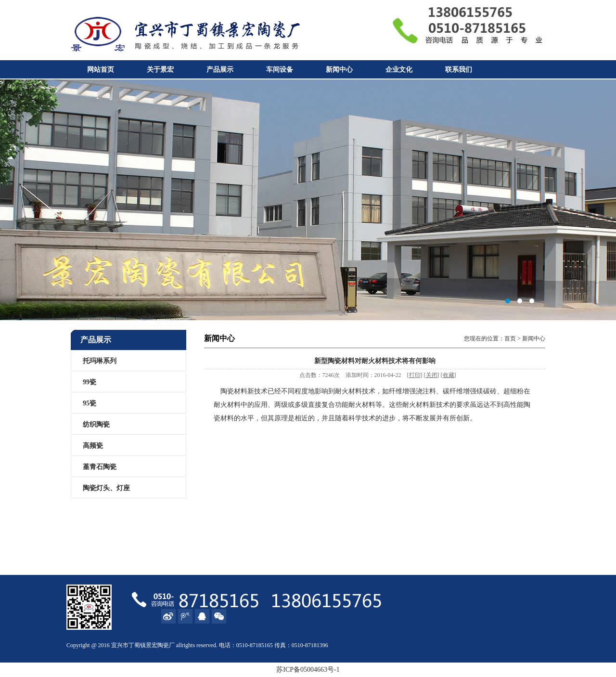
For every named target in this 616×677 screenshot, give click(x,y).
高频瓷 (93, 446)
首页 (510, 338)
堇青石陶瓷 (100, 467)
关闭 (432, 375)
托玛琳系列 (100, 361)
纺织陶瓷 (96, 424)
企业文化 (399, 70)
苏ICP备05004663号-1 (308, 670)
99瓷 (90, 382)
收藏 (449, 375)
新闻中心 (339, 70)
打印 (415, 375)
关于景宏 (160, 70)
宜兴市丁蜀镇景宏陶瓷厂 (308, 200)
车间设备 (280, 70)
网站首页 (101, 70)
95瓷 (90, 403)
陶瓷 (163, 645)
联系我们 (459, 70)
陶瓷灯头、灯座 (106, 488)
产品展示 (220, 70)
